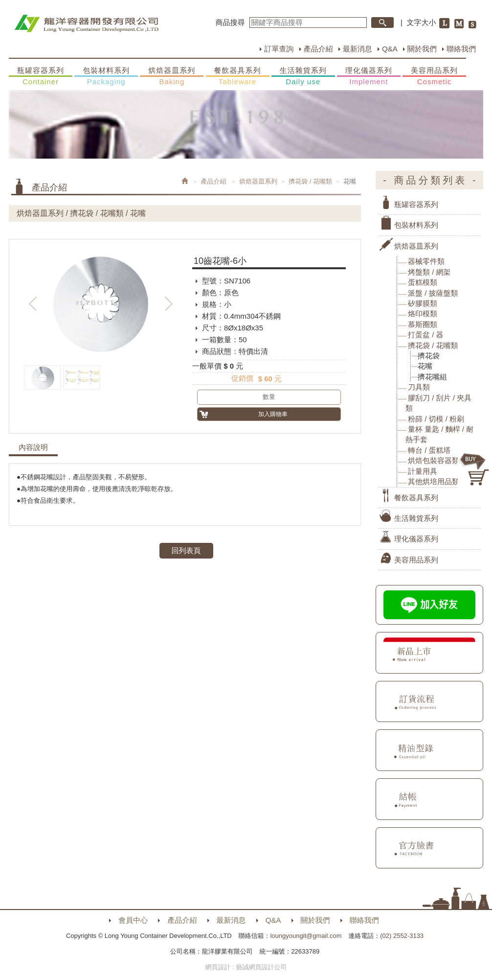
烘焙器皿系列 (172, 76)
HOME (86, 23)
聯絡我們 (461, 49)
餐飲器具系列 (238, 76)
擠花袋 (429, 356)
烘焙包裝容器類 (434, 460)
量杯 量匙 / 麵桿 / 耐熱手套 (439, 434)
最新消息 (358, 49)
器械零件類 (426, 261)
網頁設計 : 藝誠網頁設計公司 (246, 967)
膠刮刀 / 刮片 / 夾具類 (438, 403)
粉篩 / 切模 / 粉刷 (436, 419)
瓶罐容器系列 (41, 76)
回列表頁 (186, 550)
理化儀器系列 (369, 76)
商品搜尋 (230, 22)
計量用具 (423, 471)
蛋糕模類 (423, 282)
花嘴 (425, 366)
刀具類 (419, 387)
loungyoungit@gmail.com (306, 936)
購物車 (475, 469)
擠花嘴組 (432, 377)
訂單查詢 (279, 49)
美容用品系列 (434, 76)
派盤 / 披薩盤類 (433, 293)
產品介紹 (318, 49)
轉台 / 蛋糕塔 (429, 450)
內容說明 (33, 447)
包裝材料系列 (106, 76)
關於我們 (422, 49)
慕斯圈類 (423, 324)
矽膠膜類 (423, 303)
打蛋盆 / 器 (426, 335)
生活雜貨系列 (303, 76)
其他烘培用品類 (434, 481)
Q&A (390, 49)
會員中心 (133, 920)
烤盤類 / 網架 (429, 272)
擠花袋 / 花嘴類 (310, 181)
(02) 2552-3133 (402, 936)
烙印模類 (423, 314)
